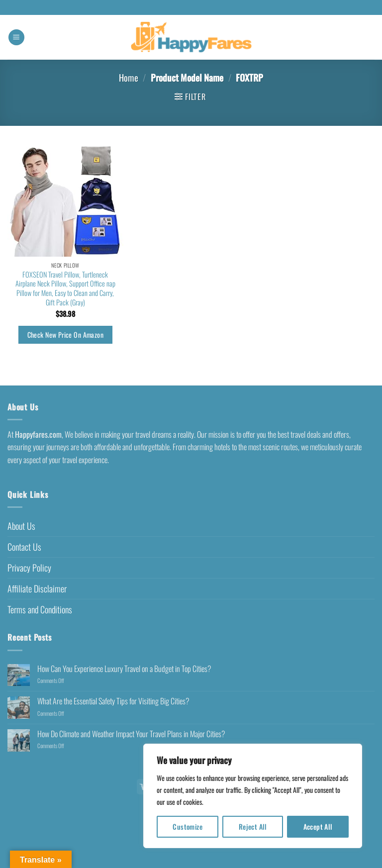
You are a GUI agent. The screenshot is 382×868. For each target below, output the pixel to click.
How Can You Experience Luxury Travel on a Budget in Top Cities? (124, 669)
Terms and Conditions (40, 609)
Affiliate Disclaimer (37, 588)
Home (129, 77)
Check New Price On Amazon (65, 335)
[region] (253, 796)
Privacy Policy (29, 568)
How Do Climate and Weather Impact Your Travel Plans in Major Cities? (131, 734)
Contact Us (24, 547)
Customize (188, 826)
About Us (21, 526)
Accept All (318, 826)
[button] (16, 38)
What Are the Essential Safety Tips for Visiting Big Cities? (113, 701)
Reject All (253, 826)
